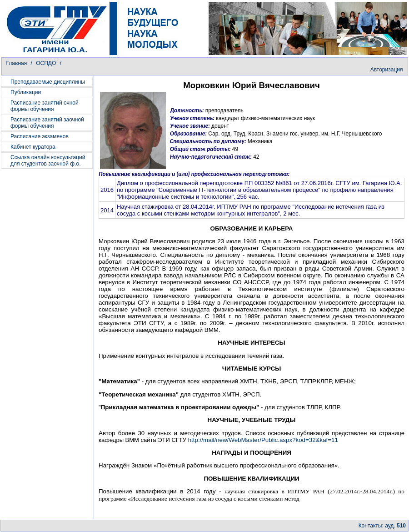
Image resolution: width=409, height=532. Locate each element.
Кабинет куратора (33, 147)
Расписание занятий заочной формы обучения (47, 123)
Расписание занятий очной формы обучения (45, 106)
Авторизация (387, 70)
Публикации (26, 92)
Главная (17, 63)
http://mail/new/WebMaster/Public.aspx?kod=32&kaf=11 (263, 440)
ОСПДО (47, 63)
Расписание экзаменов (40, 136)
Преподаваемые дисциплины (48, 82)
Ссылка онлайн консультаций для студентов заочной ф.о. (48, 161)
